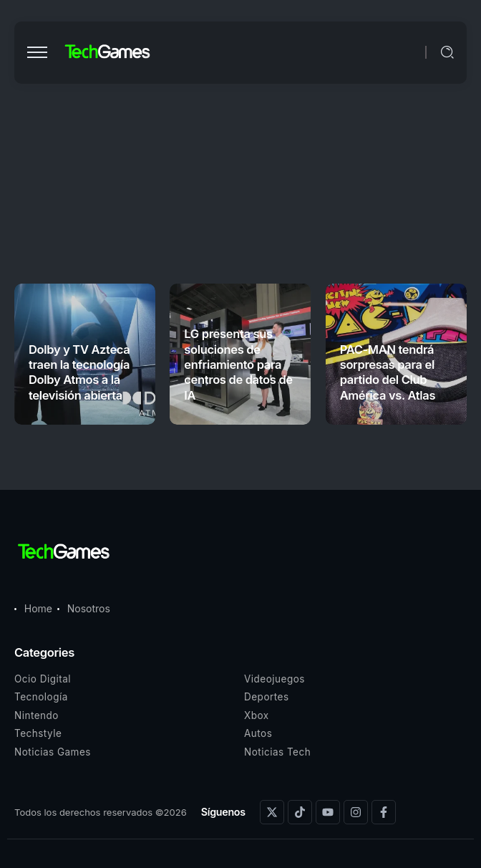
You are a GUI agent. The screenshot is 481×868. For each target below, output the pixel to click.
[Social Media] (272, 812)
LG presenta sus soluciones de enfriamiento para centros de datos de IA (238, 365)
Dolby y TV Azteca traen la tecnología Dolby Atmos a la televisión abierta (79, 372)
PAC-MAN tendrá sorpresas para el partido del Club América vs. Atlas (388, 372)
